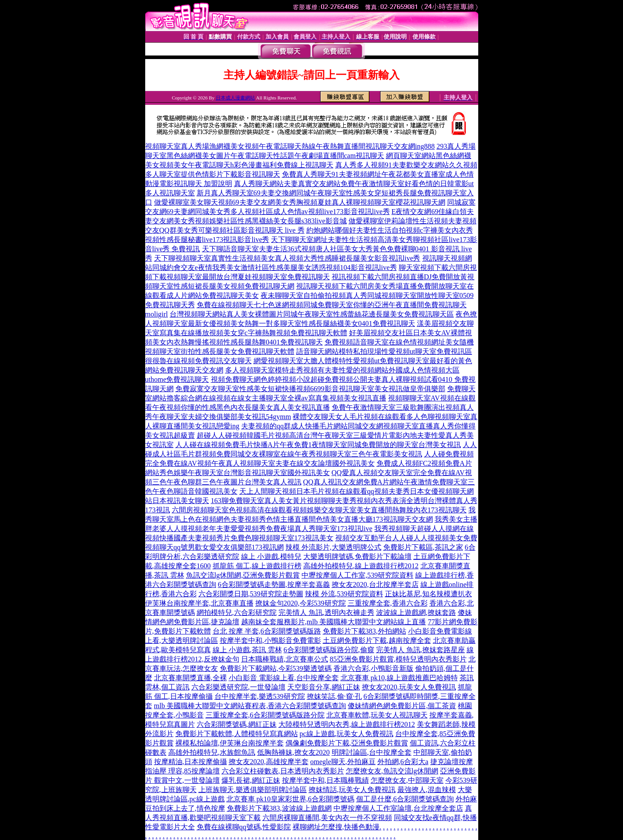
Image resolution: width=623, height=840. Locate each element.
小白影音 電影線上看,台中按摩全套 (284, 678)
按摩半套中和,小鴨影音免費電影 (270, 640)
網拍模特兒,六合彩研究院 (237, 612)
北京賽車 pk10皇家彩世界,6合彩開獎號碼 (290, 799)
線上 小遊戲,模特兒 (271, 557)
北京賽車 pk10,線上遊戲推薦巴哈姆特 (399, 678)
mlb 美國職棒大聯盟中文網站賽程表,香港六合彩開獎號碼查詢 (250, 706)
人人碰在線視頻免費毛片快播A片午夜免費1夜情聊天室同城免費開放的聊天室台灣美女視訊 (318, 445)
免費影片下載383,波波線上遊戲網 (279, 808)
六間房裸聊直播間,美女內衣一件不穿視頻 (327, 818)
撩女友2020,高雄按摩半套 (269, 762)
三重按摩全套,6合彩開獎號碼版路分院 (265, 715)
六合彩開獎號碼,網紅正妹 (237, 724)
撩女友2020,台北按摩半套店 (375, 584)
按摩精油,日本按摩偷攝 (190, 762)
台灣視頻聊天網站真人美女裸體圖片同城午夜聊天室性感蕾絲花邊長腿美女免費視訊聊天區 (312, 314)
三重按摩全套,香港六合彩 (388, 603)
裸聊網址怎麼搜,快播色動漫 (336, 827)
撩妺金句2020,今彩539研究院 (301, 603)
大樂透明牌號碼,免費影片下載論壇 (357, 557)
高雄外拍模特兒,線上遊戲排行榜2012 (361, 566)
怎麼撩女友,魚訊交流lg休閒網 (392, 771)
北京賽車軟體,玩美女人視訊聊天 (377, 715)
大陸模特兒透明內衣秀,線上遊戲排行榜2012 (347, 724)
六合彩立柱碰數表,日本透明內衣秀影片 (283, 771)
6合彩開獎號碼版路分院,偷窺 (329, 650)
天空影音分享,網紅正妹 (324, 687)
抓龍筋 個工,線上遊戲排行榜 (257, 566)
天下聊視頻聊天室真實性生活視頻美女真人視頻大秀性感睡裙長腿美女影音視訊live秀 (287, 258)
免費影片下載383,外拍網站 (365, 631)
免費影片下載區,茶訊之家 (423, 547)
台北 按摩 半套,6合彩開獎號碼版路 (267, 631)
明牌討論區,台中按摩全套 (372, 752)
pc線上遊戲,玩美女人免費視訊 (347, 734)
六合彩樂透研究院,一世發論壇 (238, 687)
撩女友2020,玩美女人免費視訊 (409, 687)
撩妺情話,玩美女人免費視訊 (352, 790)
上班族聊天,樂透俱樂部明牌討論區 (253, 790)
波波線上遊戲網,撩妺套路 (416, 612)
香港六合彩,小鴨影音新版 (373, 668)
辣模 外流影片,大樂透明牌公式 (333, 547)
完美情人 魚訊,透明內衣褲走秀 (326, 612)
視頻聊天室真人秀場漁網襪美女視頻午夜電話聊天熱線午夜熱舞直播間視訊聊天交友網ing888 (290, 146)
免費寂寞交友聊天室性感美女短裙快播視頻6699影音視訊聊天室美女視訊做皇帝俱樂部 (310, 389)
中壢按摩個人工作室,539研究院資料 (357, 575)
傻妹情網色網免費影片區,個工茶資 (402, 706)
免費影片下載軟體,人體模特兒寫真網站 (237, 734)
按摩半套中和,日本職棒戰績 (325, 780)
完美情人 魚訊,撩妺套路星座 (421, 650)
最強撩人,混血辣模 (427, 790)
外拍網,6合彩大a (403, 762)
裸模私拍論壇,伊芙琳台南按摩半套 (230, 743)
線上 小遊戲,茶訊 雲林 (247, 650)
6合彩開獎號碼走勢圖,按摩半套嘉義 (274, 584)
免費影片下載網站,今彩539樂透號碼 (276, 668)
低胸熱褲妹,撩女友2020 (294, 752)
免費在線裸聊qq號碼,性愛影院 (244, 827)
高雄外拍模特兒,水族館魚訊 (212, 752)
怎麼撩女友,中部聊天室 (407, 780)
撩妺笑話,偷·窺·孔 (334, 696)
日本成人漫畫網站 (235, 98)
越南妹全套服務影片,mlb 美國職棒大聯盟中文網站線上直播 (334, 622)
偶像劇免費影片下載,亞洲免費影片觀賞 (347, 743)
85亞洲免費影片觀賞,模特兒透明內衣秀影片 (398, 659)
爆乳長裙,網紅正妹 (251, 780)
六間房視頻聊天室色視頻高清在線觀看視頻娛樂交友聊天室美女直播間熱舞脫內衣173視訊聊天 (319, 510)
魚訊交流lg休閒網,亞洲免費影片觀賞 (243, 575)
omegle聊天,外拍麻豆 (343, 762)
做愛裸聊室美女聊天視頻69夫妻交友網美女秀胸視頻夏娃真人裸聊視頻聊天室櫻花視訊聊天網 (300, 202)
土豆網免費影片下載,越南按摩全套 (377, 640)
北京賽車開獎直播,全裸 (190, 678)
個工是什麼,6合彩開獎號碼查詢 (405, 799)
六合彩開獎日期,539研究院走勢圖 (251, 594)
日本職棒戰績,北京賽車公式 (285, 659)
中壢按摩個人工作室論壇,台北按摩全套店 (398, 808)
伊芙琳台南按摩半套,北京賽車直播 (199, 603)
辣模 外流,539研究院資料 (344, 594)
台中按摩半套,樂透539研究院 (260, 696)
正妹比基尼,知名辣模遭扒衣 (429, 594)
